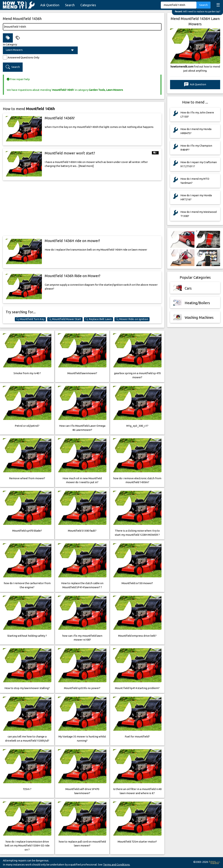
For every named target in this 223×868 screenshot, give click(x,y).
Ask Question (50, 5)
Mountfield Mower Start (65, 319)
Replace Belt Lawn (98, 319)
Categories (88, 5)
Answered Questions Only (23, 57)
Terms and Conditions (116, 865)
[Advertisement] (82, 208)
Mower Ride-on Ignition (132, 319)
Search (70, 5)
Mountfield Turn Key (30, 319)
